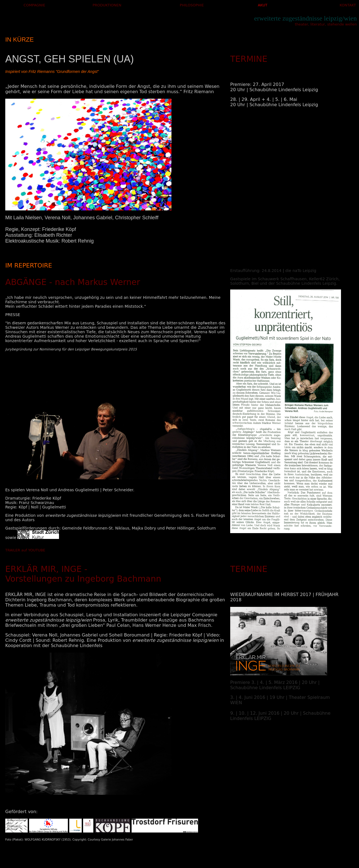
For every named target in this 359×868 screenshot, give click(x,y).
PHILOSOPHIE (192, 5)
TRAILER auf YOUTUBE (25, 550)
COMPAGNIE (34, 5)
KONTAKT (348, 5)
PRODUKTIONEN (107, 5)
